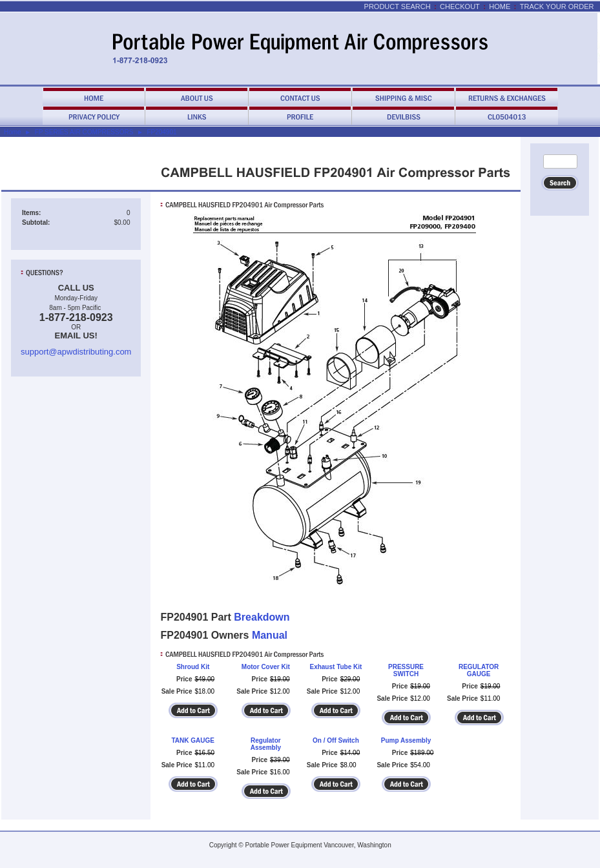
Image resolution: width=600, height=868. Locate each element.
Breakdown (262, 617)
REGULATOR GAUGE (479, 670)
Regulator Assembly (266, 744)
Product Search (398, 6)
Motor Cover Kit (266, 667)
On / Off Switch (336, 740)
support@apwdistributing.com (76, 352)
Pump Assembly (406, 740)
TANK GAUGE (193, 740)
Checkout (460, 6)
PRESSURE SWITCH (406, 670)
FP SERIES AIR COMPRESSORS (84, 132)
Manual (270, 635)
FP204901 (161, 132)
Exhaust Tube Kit (336, 667)
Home (500, 6)
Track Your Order (557, 6)
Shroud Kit (193, 667)
